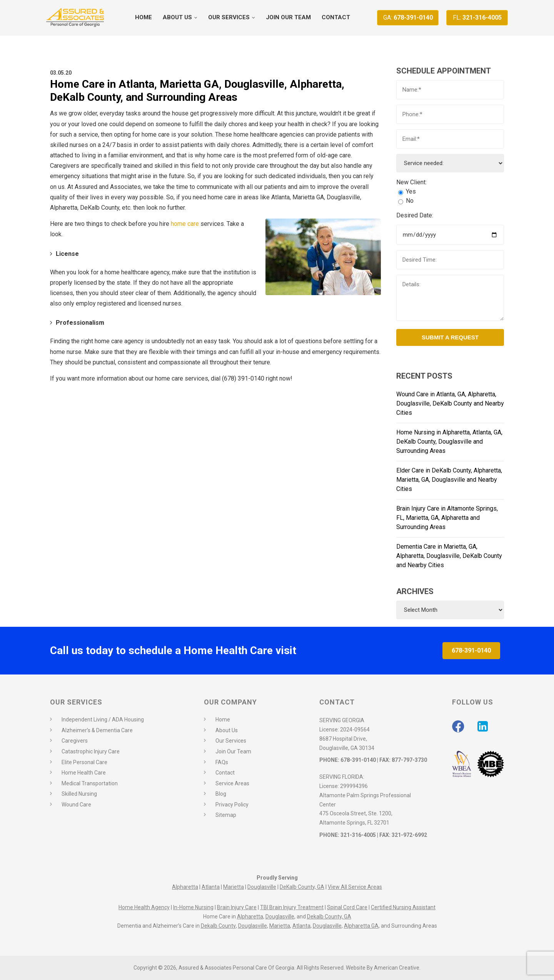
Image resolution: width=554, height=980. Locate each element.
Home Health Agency (144, 907)
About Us (227, 730)
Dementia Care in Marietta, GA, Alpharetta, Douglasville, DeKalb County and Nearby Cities (449, 556)
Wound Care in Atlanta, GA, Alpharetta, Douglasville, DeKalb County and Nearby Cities (450, 403)
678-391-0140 (408, 18)
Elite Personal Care (84, 762)
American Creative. (397, 968)
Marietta (234, 887)
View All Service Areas (355, 887)
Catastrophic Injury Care (91, 751)
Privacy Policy (232, 805)
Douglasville (262, 887)
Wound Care (76, 805)
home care (185, 224)
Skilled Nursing (79, 794)
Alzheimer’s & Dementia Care (97, 730)
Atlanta (211, 887)
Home (223, 720)
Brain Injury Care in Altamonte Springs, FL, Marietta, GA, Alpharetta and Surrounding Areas (447, 518)
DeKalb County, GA (302, 887)
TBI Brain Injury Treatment (292, 907)
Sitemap (226, 815)
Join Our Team (233, 751)
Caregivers (75, 741)
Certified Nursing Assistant (403, 907)
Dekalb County (218, 926)
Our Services (231, 741)
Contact (225, 773)
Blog (221, 794)
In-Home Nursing (193, 907)
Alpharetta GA (361, 926)
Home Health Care (84, 773)
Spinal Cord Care (347, 907)
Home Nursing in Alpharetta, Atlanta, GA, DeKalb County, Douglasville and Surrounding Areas (449, 442)
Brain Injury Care (237, 907)
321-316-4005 (477, 18)
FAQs (222, 762)
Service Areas (232, 783)
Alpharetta (185, 887)
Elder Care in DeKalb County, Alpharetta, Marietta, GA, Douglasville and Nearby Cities (449, 480)
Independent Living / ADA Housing (103, 720)
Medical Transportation (90, 783)
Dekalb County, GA (329, 917)
